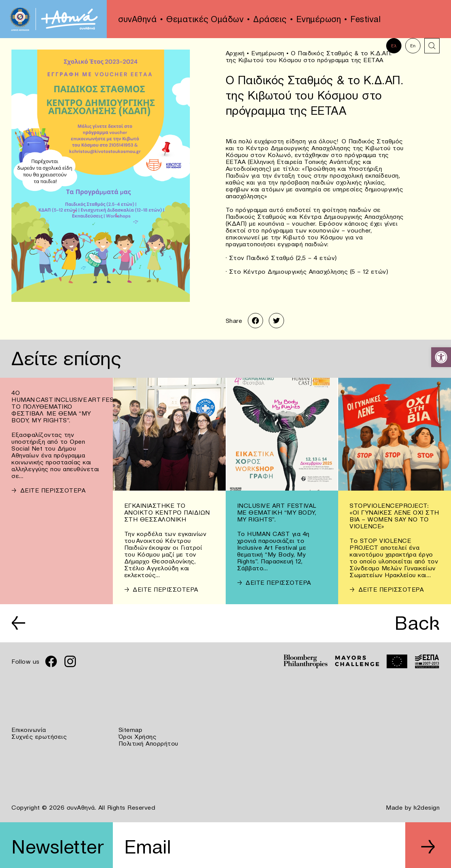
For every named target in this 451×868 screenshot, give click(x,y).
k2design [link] (427, 807)
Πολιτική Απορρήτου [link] (148, 743)
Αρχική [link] (235, 53)
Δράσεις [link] (270, 19)
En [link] (413, 46)
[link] (441, 357)
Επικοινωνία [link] (29, 730)
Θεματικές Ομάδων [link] (205, 19)
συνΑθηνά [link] (137, 19)
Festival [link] (365, 19)
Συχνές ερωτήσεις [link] (39, 736)
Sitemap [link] (131, 730)
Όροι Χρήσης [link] (138, 736)
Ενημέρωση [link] (319, 19)
